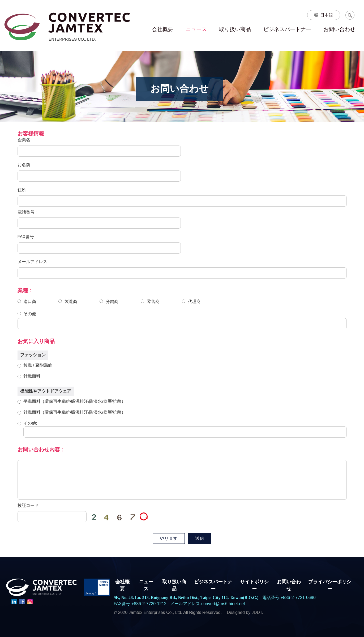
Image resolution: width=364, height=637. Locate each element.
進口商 (27, 302)
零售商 (150, 302)
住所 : (23, 190)
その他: (27, 313)
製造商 (68, 302)
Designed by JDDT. (245, 612)
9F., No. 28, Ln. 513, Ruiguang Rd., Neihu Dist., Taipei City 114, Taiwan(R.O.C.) (186, 598)
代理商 (191, 302)
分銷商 (109, 302)
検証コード (28, 505)
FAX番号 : (27, 237)
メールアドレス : (34, 262)
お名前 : (25, 165)
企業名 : (25, 140)
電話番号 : (27, 212)
